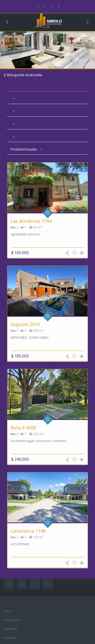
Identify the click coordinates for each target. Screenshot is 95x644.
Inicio (8, 611)
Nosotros (11, 629)
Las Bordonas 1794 (31, 221)
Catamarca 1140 (28, 531)
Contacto (10, 638)
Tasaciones (12, 620)
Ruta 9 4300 (23, 428)
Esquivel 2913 (25, 324)
